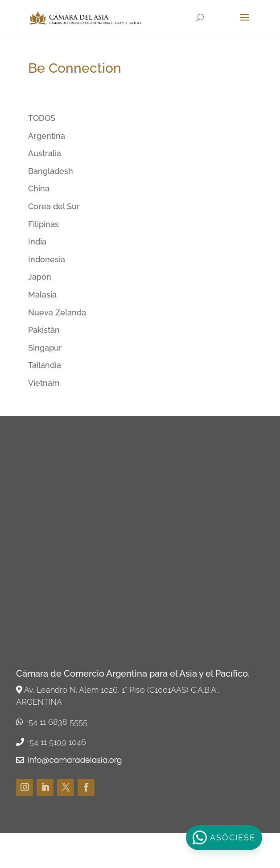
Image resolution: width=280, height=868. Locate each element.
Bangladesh (51, 171)
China (39, 188)
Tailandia (45, 365)
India (37, 242)
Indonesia (47, 259)
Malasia (42, 295)
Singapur (45, 348)
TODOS (42, 118)
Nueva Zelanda (57, 312)
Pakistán (44, 330)
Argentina (47, 136)
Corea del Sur (54, 206)
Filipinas (43, 224)
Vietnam (44, 383)
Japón (40, 277)
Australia (45, 153)
